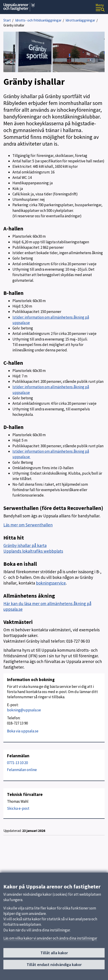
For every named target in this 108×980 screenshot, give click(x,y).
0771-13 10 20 (17, 763)
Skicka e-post (18, 808)
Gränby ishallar (14, 25)
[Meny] (100, 7)
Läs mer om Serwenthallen (28, 525)
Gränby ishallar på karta (25, 545)
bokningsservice (51, 583)
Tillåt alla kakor (54, 955)
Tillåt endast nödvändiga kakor (54, 967)
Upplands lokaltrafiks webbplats (33, 551)
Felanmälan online (22, 770)
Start (7, 20)
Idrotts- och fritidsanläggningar (38, 20)
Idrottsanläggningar (80, 20)
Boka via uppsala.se (23, 731)
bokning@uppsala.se (24, 710)
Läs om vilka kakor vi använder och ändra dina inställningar (50, 940)
